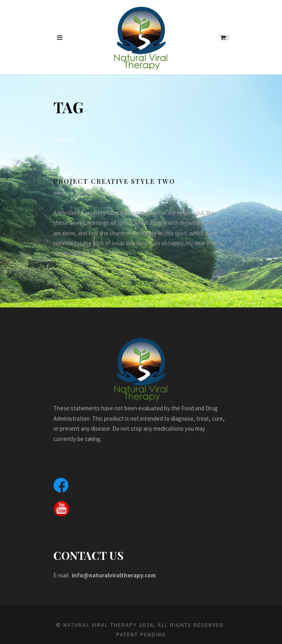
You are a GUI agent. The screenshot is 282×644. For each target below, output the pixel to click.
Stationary (86, 193)
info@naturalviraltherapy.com (117, 575)
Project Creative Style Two (116, 181)
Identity (61, 193)
